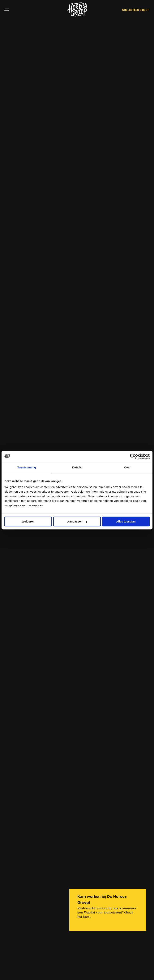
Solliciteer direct (136, 10)
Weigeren (28, 521)
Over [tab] (127, 467)
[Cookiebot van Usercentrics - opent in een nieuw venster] (133, 456)
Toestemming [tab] (27, 467)
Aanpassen (77, 521)
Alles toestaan (126, 521)
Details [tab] (77, 467)
